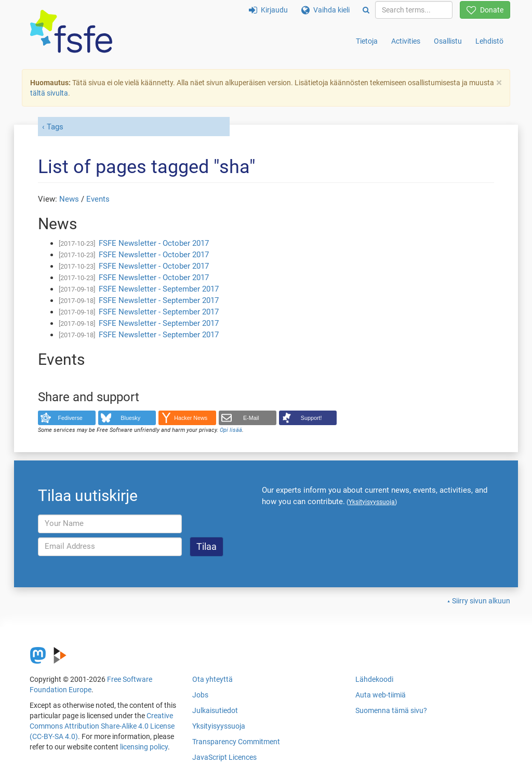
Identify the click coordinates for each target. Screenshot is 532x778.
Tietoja (367, 41)
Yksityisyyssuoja (219, 726)
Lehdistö (489, 41)
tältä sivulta (49, 93)
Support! (311, 418)
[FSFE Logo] (71, 32)
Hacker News (191, 418)
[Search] (366, 10)
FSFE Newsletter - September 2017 (159, 289)
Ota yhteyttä (212, 679)
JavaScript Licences (224, 757)
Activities (406, 41)
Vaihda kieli (325, 10)
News (69, 199)
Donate (485, 10)
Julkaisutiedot (215, 710)
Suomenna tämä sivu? (391, 710)
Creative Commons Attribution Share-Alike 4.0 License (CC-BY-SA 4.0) (102, 726)
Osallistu (448, 41)
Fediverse (70, 418)
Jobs (200, 695)
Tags (55, 127)
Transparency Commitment (236, 742)
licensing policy (144, 747)
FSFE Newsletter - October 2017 (154, 243)
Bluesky (130, 418)
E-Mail (251, 418)
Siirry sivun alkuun (481, 601)
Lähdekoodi (374, 679)
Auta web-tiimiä (381, 695)
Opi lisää (231, 430)
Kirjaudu (268, 10)
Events (98, 199)
